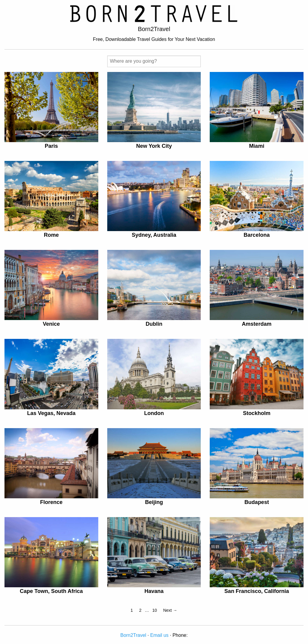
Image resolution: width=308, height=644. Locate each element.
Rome (51, 235)
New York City (154, 146)
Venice (51, 324)
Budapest (257, 502)
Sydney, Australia (154, 235)
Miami (257, 146)
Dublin (154, 324)
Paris (51, 146)
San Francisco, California (257, 591)
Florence (51, 502)
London (154, 413)
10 (155, 610)
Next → (170, 610)
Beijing (154, 502)
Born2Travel (133, 635)
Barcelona (257, 235)
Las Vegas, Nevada (51, 413)
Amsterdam (257, 324)
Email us (159, 635)
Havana (154, 591)
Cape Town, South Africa (51, 591)
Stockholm (257, 413)
